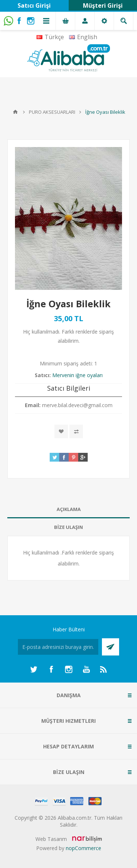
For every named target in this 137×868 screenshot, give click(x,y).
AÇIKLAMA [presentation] (69, 509)
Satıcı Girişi (34, 5)
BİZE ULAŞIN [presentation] (68, 527)
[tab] (68, 509)
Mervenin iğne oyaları (77, 375)
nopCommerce (83, 848)
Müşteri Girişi (103, 5)
